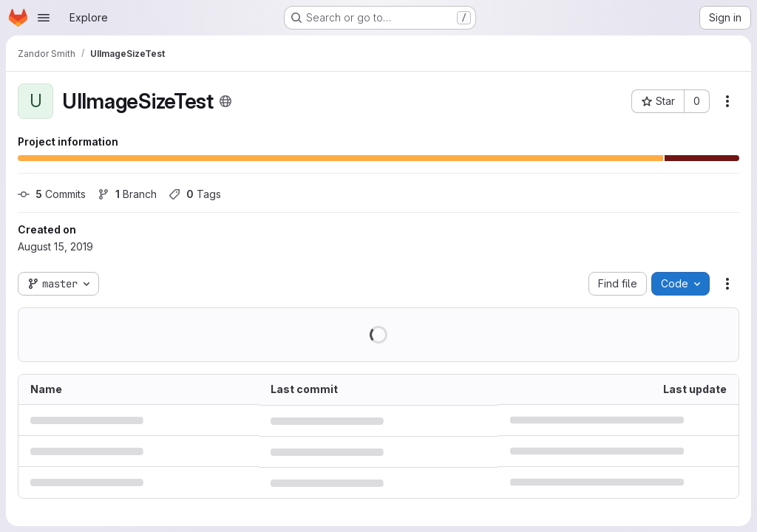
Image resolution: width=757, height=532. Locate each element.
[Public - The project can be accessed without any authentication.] (225, 101)
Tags (195, 194)
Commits (52, 194)
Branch (127, 194)
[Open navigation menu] (44, 18)
